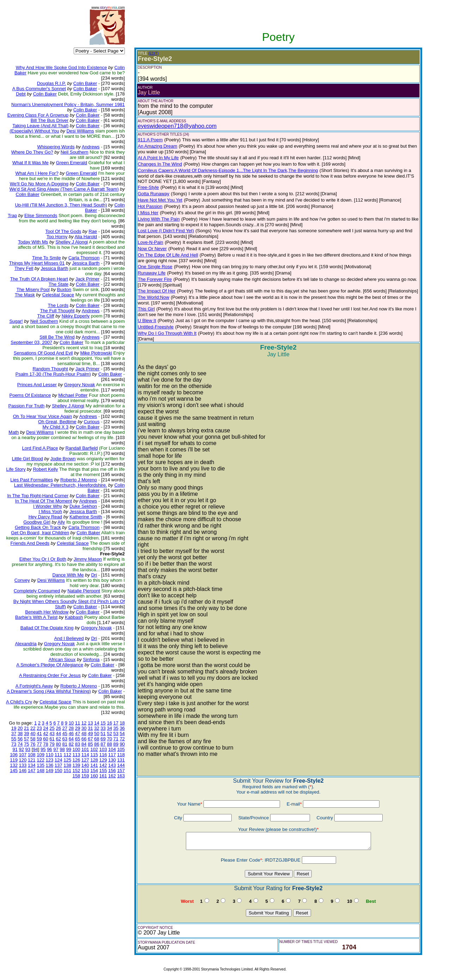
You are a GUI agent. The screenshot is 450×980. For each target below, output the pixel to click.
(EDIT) (154, 53)
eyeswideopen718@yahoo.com (177, 126)
